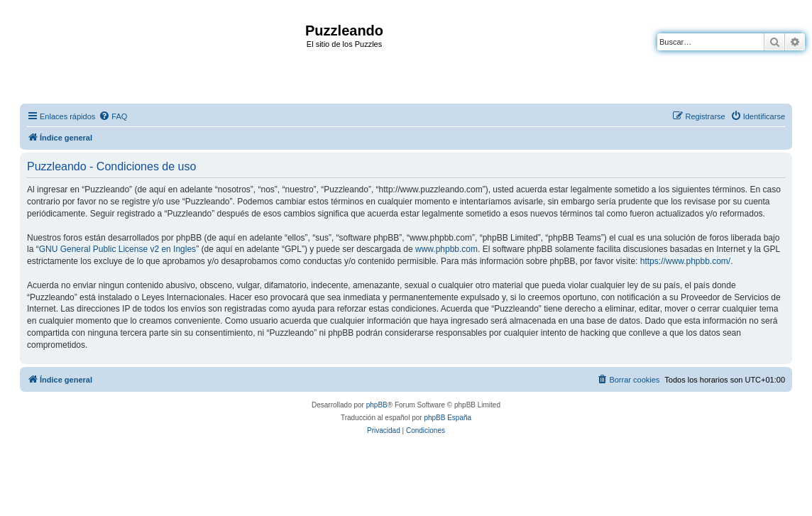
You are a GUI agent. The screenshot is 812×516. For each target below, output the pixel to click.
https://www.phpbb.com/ (685, 261)
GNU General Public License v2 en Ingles (117, 249)
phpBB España (448, 418)
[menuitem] (113, 116)
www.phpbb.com (446, 249)
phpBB (377, 405)
